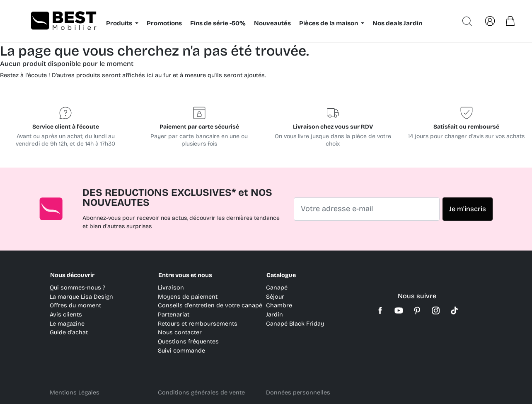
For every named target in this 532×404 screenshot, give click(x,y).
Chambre (279, 305)
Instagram (436, 310)
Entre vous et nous (185, 275)
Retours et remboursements (198, 324)
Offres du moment (75, 305)
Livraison (171, 288)
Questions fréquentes (188, 342)
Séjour (275, 297)
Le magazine (67, 324)
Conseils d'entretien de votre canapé (210, 305)
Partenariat (174, 315)
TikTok (454, 310)
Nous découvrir (72, 275)
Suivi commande (181, 351)
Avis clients (66, 315)
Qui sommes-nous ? (77, 288)
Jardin (274, 315)
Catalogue (281, 275)
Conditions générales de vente (201, 393)
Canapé (277, 288)
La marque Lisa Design (81, 297)
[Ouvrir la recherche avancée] (467, 21)
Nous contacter (180, 332)
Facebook (380, 310)
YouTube (399, 310)
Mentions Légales (75, 393)
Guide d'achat (69, 332)
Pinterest (417, 310)
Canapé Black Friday (295, 324)
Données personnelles (298, 393)
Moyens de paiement (188, 297)
